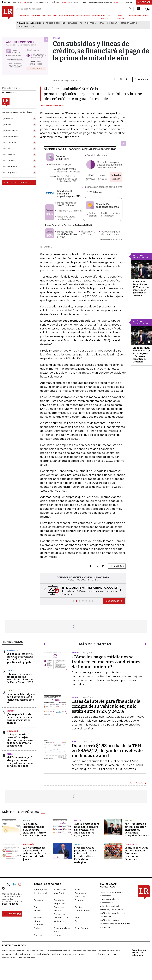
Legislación (12, 731)
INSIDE (146, 15)
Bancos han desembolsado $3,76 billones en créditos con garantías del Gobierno (142, 289)
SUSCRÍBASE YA (114, 601)
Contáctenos (106, 903)
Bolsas (10, 754)
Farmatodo (90, 23)
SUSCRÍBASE (144, 2)
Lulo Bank (23, 27)
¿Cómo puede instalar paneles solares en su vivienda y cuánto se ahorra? (20, 719)
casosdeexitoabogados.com (16, 954)
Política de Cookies (109, 920)
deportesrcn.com (27, 958)
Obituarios (59, 921)
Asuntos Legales (41, 893)
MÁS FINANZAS (135, 783)
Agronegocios (40, 890)
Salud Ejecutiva (82, 928)
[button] (44, 590)
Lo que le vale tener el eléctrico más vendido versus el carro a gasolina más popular (20, 658)
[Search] (130, 9)
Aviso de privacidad (109, 906)
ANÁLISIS (96, 15)
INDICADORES (135, 15)
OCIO (55, 15)
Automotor (13, 650)
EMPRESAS (47, 15)
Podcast (38, 928)
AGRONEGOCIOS (83, 15)
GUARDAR (141, 79)
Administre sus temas (15, 182)
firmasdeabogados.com (84, 951)
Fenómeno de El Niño (55, 23)
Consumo (38, 900)
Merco (102, 23)
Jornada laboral (129, 23)
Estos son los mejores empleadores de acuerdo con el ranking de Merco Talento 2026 (20, 678)
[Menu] (18, 15)
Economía (79, 900)
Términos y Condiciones (111, 910)
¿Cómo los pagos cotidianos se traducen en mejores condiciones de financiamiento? (106, 662)
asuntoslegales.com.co (13, 951)
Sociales (38, 935)
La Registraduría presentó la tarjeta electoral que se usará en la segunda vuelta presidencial (20, 740)
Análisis (78, 890)
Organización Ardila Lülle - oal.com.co (139, 953)
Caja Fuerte (60, 893)
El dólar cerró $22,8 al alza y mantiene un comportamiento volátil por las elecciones (21, 762)
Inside (77, 918)
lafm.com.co (119, 954)
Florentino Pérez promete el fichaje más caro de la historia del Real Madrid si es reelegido (85, 855)
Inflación (72, 23)
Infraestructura (61, 918)
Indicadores (39, 918)
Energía (10, 711)
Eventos (78, 907)
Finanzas (38, 911)
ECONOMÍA (36, 15)
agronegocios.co (35, 951)
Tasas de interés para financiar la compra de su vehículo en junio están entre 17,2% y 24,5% (106, 706)
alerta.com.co (9, 958)
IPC (81, 23)
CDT (32, 27)
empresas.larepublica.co (58, 951)
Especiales (59, 907)
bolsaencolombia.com (110, 951)
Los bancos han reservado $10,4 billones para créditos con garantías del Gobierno (141, 355)
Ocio (77, 921)
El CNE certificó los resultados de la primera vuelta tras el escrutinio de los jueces (35, 854)
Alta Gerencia (61, 890)
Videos (57, 935)
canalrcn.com (70, 954)
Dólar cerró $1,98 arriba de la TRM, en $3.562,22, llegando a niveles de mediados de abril (107, 751)
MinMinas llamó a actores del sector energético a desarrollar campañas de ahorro (137, 830)
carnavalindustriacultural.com (47, 954)
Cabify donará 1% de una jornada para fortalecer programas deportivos (136, 854)
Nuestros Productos (110, 899)
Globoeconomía (82, 911)
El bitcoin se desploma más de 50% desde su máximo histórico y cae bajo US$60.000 (35, 830)
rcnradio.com (86, 954)
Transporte (131, 844)
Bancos (78, 821)
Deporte (78, 844)
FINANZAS (25, 15)
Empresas (38, 907)
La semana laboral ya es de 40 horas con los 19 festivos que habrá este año (21, 698)
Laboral (11, 671)
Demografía (113, 23)
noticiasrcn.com (103, 954)
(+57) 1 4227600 (10, 904)
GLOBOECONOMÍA (67, 15)
